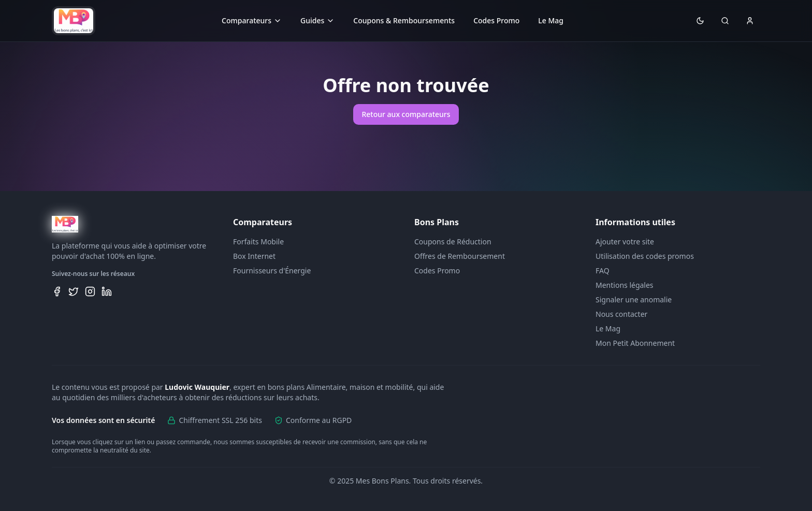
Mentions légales (625, 285)
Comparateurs (252, 20)
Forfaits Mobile (258, 242)
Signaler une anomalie (634, 300)
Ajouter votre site (625, 242)
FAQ (603, 271)
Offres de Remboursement (460, 256)
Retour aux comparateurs (406, 114)
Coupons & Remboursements (404, 20)
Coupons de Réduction (453, 242)
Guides (317, 20)
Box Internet (254, 256)
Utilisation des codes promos (645, 256)
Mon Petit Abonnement (635, 343)
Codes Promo (496, 20)
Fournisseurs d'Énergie (272, 271)
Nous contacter (621, 314)
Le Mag (551, 20)
